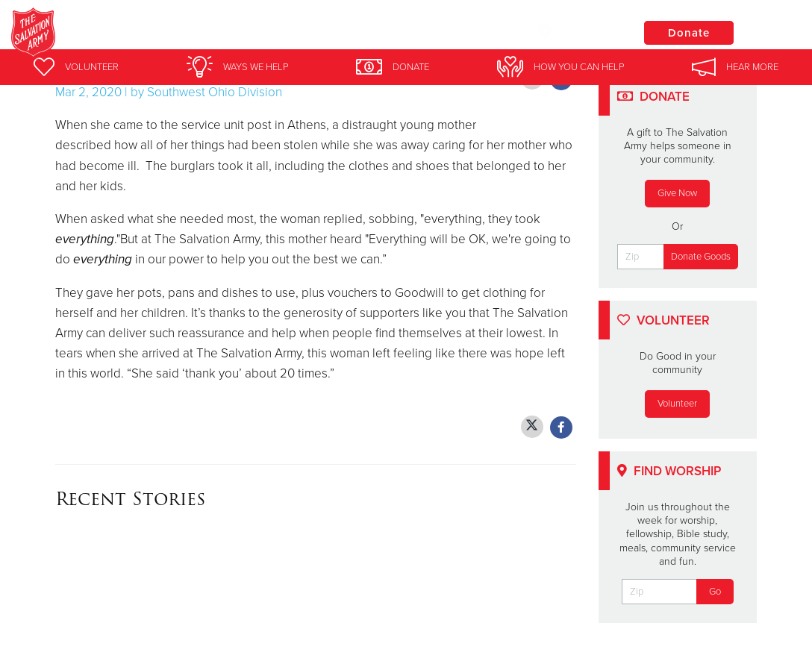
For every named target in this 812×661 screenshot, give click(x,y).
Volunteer (677, 404)
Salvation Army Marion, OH (262, 34)
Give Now (677, 193)
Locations (576, 32)
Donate (689, 33)
